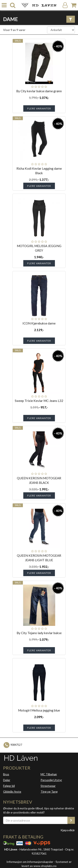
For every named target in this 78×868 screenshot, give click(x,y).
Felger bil (9, 786)
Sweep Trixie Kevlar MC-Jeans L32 (39, 401)
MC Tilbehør (49, 774)
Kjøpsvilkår (68, 830)
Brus (6, 774)
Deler (7, 780)
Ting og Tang (49, 792)
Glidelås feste (12, 792)
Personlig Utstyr (51, 780)
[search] (13, 5)
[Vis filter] (71, 19)
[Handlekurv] (74, 5)
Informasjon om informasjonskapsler (30, 862)
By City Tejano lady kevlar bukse (39, 633)
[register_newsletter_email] (71, 820)
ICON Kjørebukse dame (39, 323)
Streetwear (48, 786)
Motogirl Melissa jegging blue (39, 710)
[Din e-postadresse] (35, 820)
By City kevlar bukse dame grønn (39, 91)
